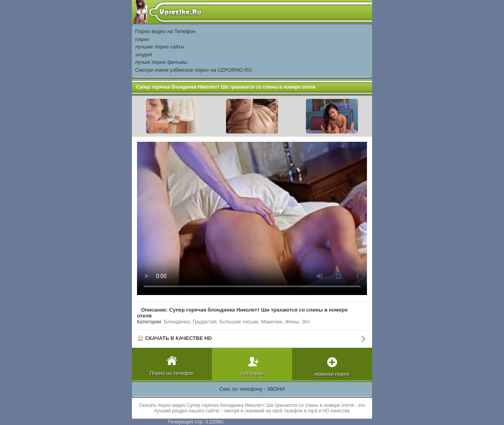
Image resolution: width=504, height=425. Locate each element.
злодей (144, 55)
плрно (142, 39)
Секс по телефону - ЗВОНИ (252, 389)
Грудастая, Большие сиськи (225, 322)
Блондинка (177, 322)
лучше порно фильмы (161, 62)
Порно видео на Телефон (165, 31)
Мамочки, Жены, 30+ (286, 322)
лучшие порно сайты (160, 47)
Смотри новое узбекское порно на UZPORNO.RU (194, 70)
